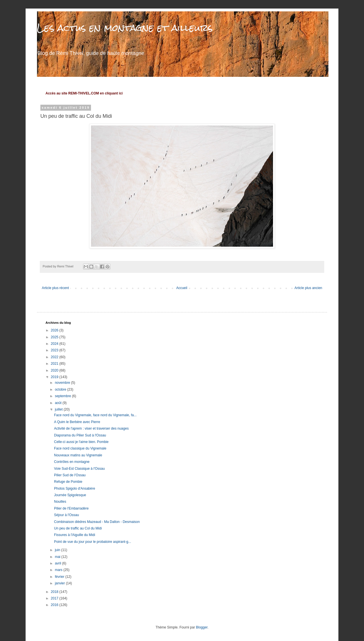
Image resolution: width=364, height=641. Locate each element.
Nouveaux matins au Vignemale (78, 455)
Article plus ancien (308, 288)
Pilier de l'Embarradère (71, 508)
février (60, 577)
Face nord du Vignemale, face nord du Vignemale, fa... (95, 415)
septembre (63, 396)
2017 (55, 598)
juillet (59, 409)
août (59, 403)
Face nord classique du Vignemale (80, 448)
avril (58, 563)
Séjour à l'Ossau (67, 515)
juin (58, 550)
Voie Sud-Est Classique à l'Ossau (79, 469)
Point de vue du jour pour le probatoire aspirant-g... (93, 542)
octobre (61, 389)
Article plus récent (55, 288)
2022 (55, 357)
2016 (55, 605)
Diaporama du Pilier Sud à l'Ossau (80, 435)
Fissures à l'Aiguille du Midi (75, 535)
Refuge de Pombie (68, 482)
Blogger (202, 627)
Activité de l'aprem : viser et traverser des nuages (91, 428)
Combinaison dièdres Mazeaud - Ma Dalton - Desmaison (97, 522)
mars (59, 570)
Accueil (182, 288)
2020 (55, 370)
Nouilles (60, 502)
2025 (55, 337)
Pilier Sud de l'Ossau (70, 475)
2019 (55, 377)
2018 (55, 592)
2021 (55, 364)
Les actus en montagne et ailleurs (125, 28)
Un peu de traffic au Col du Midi (78, 528)
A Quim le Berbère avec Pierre (77, 422)
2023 (55, 350)
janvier (60, 583)
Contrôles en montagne (72, 462)
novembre (63, 383)
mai (58, 557)
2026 (55, 330)
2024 (55, 344)
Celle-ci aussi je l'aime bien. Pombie (81, 442)
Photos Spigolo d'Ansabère (75, 489)
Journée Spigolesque (70, 495)
